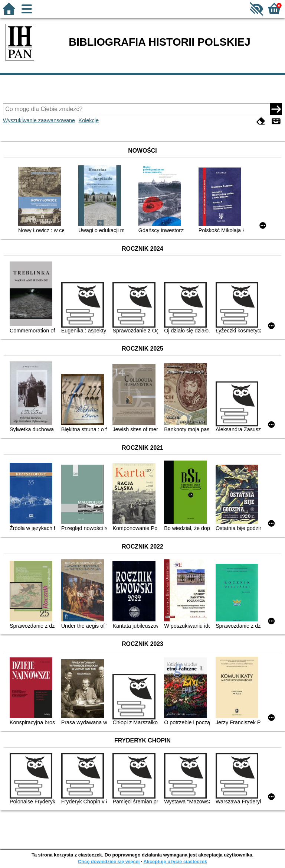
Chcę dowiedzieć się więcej (109, 862)
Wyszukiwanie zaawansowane (39, 120)
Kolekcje (89, 120)
